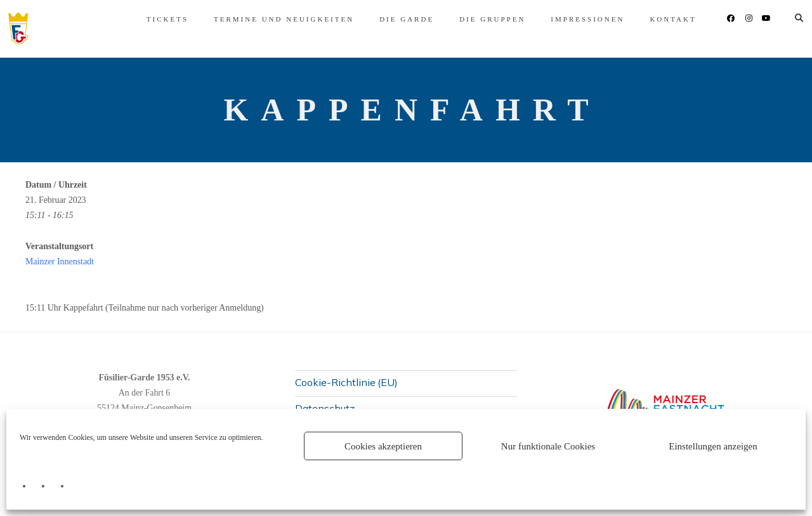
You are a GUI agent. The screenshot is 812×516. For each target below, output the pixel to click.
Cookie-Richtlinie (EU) (346, 382)
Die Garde (390, 19)
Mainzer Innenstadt (60, 261)
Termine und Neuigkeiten (267, 19)
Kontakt (656, 19)
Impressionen (571, 19)
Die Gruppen (475, 19)
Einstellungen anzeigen (713, 446)
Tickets (150, 19)
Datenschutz (325, 408)
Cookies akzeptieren (383, 446)
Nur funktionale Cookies (548, 446)
